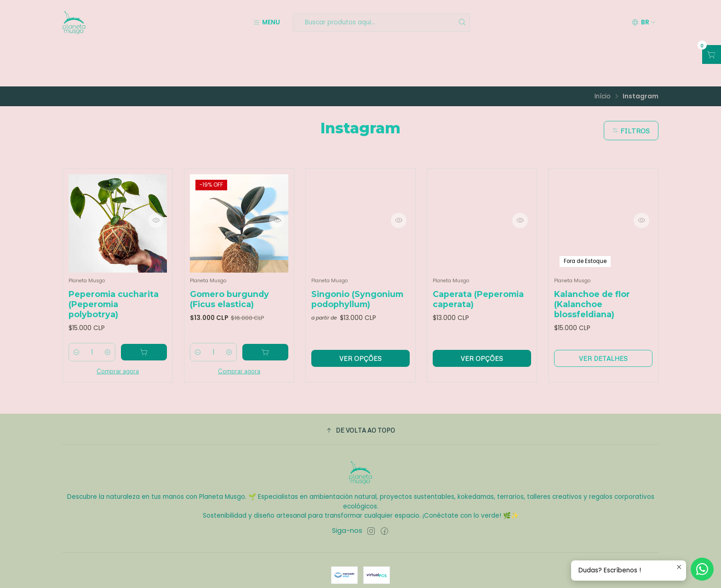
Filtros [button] (630, 89)
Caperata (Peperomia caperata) (478, 260)
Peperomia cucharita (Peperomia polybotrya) (114, 265)
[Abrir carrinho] (712, 54)
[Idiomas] (644, 23)
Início (603, 55)
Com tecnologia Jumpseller (406, 573)
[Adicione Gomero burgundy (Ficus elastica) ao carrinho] (268, 314)
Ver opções (360, 320)
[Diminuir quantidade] (77, 314)
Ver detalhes (603, 320)
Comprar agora (118, 333)
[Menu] (266, 23)
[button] (360, 392)
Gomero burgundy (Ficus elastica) (229, 260)
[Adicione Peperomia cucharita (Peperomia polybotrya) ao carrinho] (146, 314)
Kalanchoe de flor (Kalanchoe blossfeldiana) (592, 265)
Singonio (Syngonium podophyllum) (357, 260)
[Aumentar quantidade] (112, 314)
